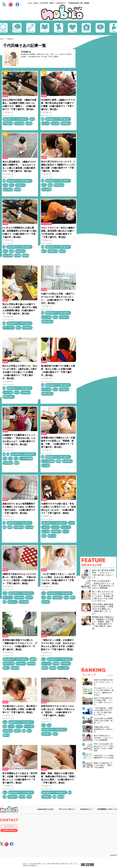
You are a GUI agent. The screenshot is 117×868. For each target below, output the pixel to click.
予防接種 (56, 664)
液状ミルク (52, 536)
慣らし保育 (46, 466)
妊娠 (54, 797)
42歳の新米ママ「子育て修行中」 (16, 119)
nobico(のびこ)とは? (46, 809)
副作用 (50, 185)
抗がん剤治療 (19, 123)
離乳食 (17, 463)
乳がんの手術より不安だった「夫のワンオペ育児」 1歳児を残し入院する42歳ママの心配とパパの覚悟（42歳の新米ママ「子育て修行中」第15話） (20, 372)
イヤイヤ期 (46, 123)
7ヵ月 (10, 459)
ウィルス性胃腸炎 (26, 459)
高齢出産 (61, 797)
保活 (4, 527)
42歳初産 (33, 659)
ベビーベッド (66, 527)
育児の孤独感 (24, 602)
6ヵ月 (44, 598)
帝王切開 (22, 797)
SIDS (5, 726)
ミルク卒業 (55, 123)
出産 (4, 797)
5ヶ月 (5, 459)
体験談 (5, 96)
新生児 (44, 536)
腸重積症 (53, 668)
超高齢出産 (15, 668)
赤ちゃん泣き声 (63, 668)
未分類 (5, 158)
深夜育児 (45, 668)
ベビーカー (55, 527)
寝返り (73, 598)
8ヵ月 (49, 598)
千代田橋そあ (26, 52)
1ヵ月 (49, 725)
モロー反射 (46, 532)
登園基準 (25, 256)
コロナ (5, 185)
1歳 (43, 119)
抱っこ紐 (66, 532)
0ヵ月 (5, 722)
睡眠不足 (6, 735)
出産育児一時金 (9, 664)
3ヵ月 (5, 593)
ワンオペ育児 (46, 317)
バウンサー (46, 527)
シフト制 (11, 726)
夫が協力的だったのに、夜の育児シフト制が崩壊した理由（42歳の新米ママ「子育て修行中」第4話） (20, 709)
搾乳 (24, 731)
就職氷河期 (31, 664)
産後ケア (6, 668)
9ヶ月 (16, 459)
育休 (4, 602)
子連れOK (29, 598)
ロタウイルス (46, 664)
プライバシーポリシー (30, 865)
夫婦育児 (17, 731)
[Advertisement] (98, 649)
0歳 (4, 454)
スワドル (72, 523)
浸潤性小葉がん (47, 322)
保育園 (12, 251)
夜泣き (66, 598)
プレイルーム (8, 598)
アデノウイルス (9, 328)
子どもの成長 (46, 224)
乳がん (32, 119)
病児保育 (29, 123)
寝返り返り (46, 602)
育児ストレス (12, 602)
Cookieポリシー (86, 809)
